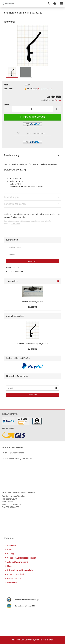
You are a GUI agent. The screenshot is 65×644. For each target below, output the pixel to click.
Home (10, 566)
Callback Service (14, 578)
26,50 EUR (32, 349)
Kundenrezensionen (15, 204)
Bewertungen (11, 197)
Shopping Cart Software (22, 640)
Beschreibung (11, 155)
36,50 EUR (32, 307)
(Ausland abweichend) (45, 89)
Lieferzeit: (9, 89)
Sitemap (11, 554)
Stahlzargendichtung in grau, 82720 (32, 344)
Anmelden (16, 224)
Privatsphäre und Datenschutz (20, 570)
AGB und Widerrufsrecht (17, 562)
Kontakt (11, 550)
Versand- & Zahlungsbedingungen (21, 558)
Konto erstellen (13, 267)
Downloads (12, 582)
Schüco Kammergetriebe (32, 302)
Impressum (12, 546)
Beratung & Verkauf (15, 574)
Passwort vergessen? (15, 271)
